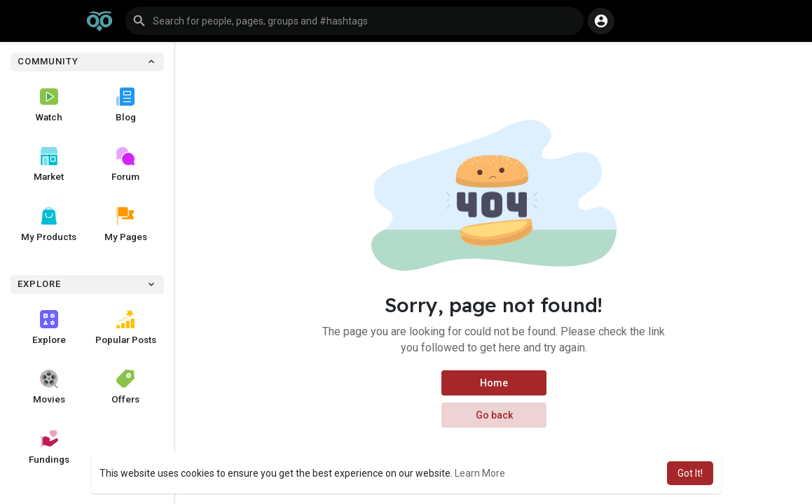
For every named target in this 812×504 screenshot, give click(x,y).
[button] (355, 21)
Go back (494, 415)
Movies (49, 387)
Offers (125, 387)
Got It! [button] (690, 473)
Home (494, 383)
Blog (126, 105)
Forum (125, 164)
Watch (49, 105)
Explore (49, 328)
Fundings (49, 447)
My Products (49, 225)
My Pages (126, 225)
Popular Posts (126, 328)
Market (49, 164)
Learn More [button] (480, 473)
